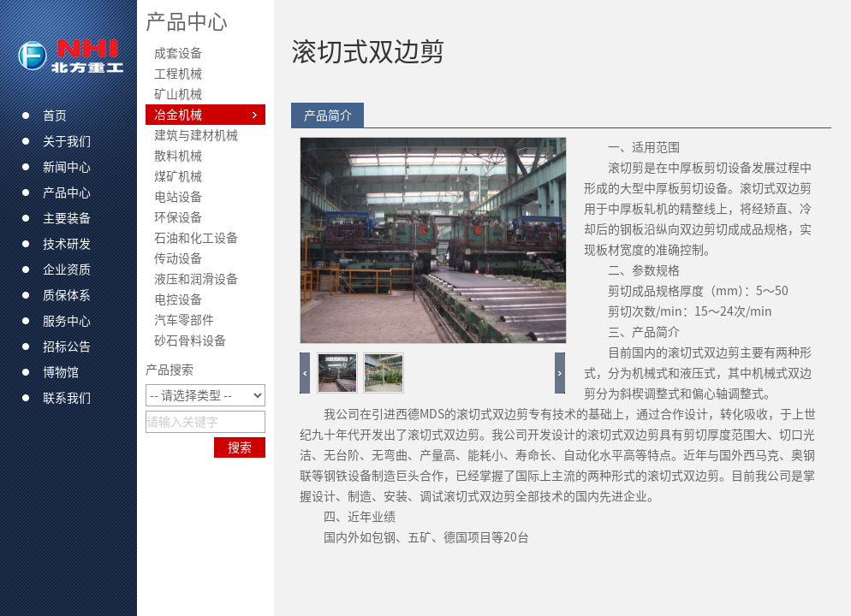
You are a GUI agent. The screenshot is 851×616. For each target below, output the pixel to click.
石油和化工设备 (196, 238)
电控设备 (178, 299)
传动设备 (178, 258)
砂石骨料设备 (190, 341)
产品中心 (187, 21)
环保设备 (178, 217)
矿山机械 (178, 94)
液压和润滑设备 (196, 279)
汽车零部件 (184, 320)
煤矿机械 (178, 176)
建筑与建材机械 (196, 135)
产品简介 (328, 115)
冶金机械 (178, 115)
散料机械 (178, 156)
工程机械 (178, 74)
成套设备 (178, 53)
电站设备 (178, 197)
